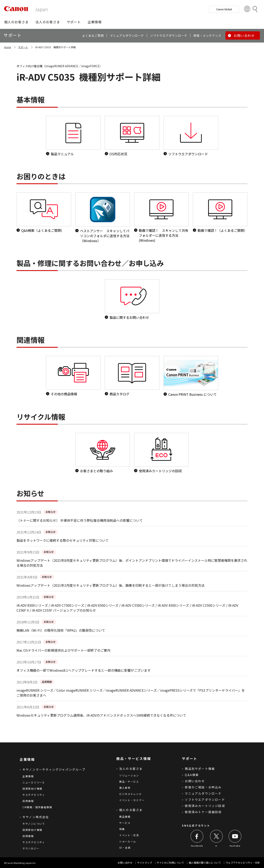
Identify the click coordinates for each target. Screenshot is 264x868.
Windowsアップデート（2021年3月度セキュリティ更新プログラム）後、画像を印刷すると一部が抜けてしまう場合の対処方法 (111, 585)
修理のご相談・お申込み (203, 787)
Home (8, 47)
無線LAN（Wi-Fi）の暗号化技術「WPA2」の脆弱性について (61, 630)
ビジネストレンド (131, 794)
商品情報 (125, 817)
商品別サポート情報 (200, 769)
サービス (125, 823)
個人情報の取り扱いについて (205, 863)
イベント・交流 (129, 835)
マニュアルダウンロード (203, 793)
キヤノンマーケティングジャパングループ (54, 769)
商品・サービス (129, 781)
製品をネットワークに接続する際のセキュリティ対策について (63, 540)
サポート (23, 47)
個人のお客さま (131, 810)
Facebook (197, 846)
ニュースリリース (34, 782)
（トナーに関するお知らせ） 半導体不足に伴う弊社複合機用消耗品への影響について (80, 520)
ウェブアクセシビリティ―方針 (243, 863)
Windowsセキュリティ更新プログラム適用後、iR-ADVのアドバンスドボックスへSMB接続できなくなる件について (101, 715)
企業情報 (28, 776)
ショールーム (128, 841)
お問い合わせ (195, 781)
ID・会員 (125, 847)
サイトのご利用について (170, 863)
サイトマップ (145, 863)
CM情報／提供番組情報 (37, 807)
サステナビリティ (34, 795)
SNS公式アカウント (196, 825)
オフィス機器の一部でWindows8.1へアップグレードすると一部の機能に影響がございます (84, 670)
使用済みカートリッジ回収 (205, 806)
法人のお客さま (131, 769)
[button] (16, 22)
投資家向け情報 (32, 789)
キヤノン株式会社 (36, 817)
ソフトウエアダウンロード (205, 800)
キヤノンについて (34, 824)
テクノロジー (31, 848)
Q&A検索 (192, 775)
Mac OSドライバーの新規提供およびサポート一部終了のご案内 (63, 650)
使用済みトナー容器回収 (203, 812)
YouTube (235, 846)
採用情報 (28, 801)
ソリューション (129, 775)
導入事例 (125, 788)
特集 (122, 829)
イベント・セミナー (132, 800)
